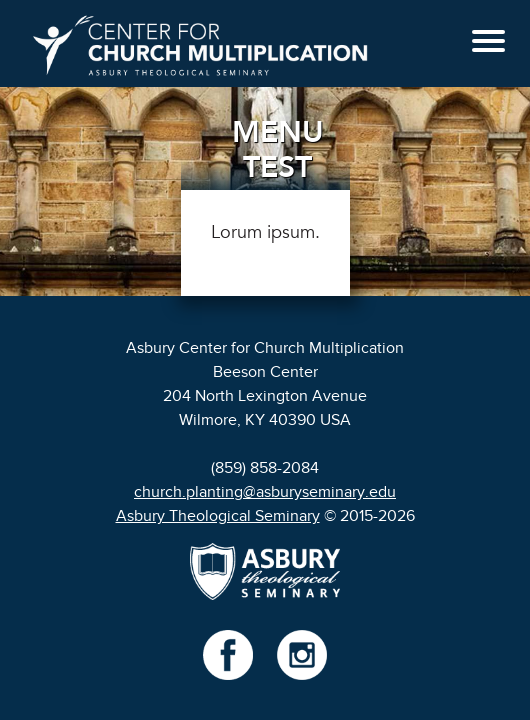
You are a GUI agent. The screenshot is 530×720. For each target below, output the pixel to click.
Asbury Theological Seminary (218, 516)
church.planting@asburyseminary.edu (265, 492)
